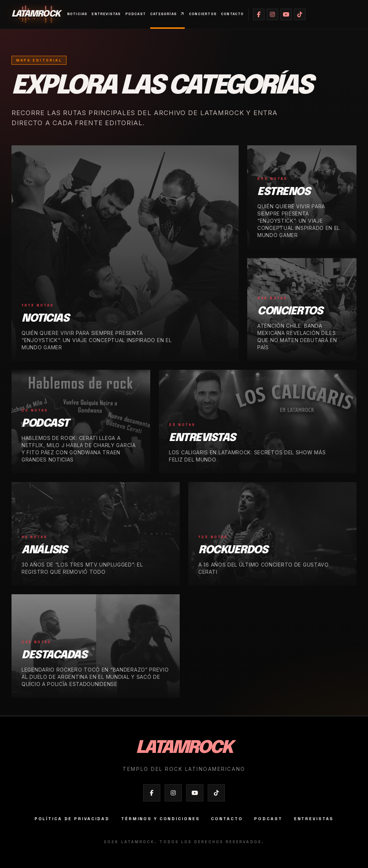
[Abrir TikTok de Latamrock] (300, 14)
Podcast (136, 14)
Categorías (167, 14)
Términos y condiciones (160, 819)
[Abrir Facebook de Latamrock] (259, 14)
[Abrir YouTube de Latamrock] (286, 14)
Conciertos (203, 14)
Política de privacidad (72, 819)
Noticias (77, 14)
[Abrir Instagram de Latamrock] (272, 14)
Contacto (233, 14)
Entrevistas (106, 14)
